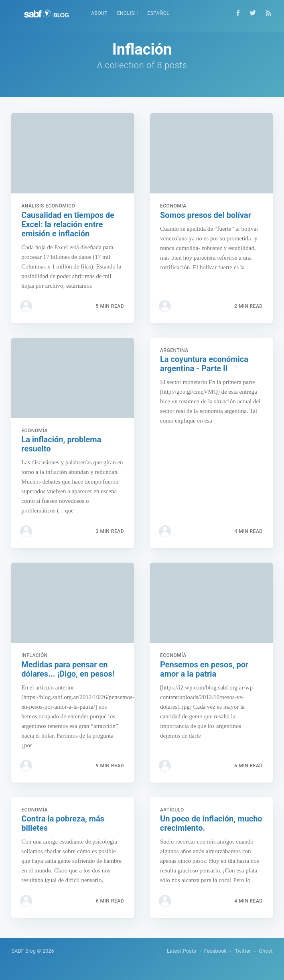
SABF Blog (23, 951)
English (128, 13)
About (99, 13)
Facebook (215, 951)
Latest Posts (182, 951)
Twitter (243, 951)
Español (159, 13)
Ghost (266, 951)
